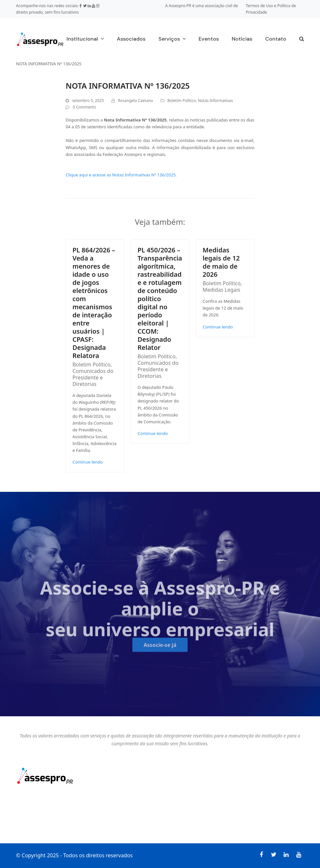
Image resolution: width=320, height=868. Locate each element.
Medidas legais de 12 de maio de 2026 (221, 262)
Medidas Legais (221, 290)
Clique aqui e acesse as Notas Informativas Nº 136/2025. (121, 175)
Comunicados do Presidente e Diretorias (93, 377)
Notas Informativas (215, 101)
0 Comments (84, 107)
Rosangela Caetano (135, 101)
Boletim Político (182, 101)
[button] (302, 39)
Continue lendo (88, 462)
